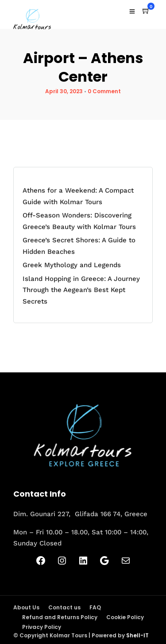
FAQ (95, 607)
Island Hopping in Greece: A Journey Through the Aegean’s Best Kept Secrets (81, 290)
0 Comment (104, 91)
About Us (26, 607)
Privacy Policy (42, 627)
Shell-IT (137, 635)
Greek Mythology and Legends (72, 265)
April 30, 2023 (64, 91)
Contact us (64, 607)
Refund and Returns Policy (60, 617)
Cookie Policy (125, 617)
